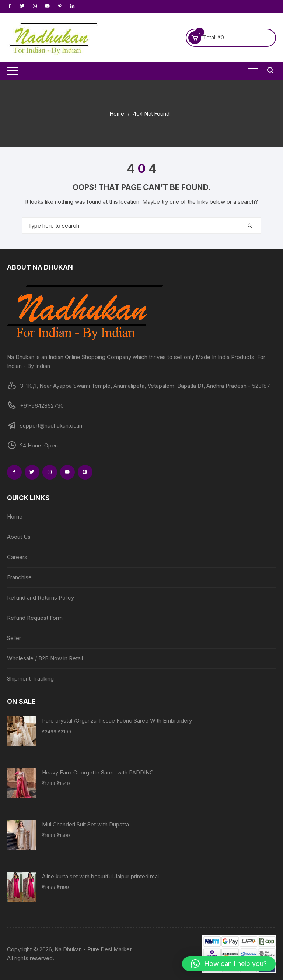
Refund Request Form (35, 618)
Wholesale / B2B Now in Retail (45, 658)
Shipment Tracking (30, 679)
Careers (17, 557)
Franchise (19, 577)
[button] (229, 964)
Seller (14, 638)
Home (15, 517)
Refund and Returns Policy (41, 598)
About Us (19, 537)
